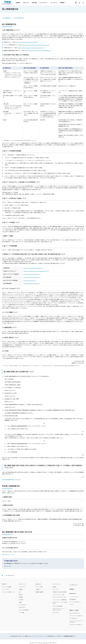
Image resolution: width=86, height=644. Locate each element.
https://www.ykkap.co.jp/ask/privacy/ (32, 278)
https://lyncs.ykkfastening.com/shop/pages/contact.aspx (37, 271)
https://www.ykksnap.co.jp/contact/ (32, 275)
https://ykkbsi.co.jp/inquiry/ (30, 281)
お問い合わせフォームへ (8, 555)
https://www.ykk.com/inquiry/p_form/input (33, 268)
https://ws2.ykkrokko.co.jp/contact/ (32, 284)
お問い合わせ (7, 567)
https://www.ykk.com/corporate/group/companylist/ (28, 42)
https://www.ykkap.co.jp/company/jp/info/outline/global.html (32, 48)
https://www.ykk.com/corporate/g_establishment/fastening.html (37, 45)
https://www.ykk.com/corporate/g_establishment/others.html (40, 51)
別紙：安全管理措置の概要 (12, 480)
